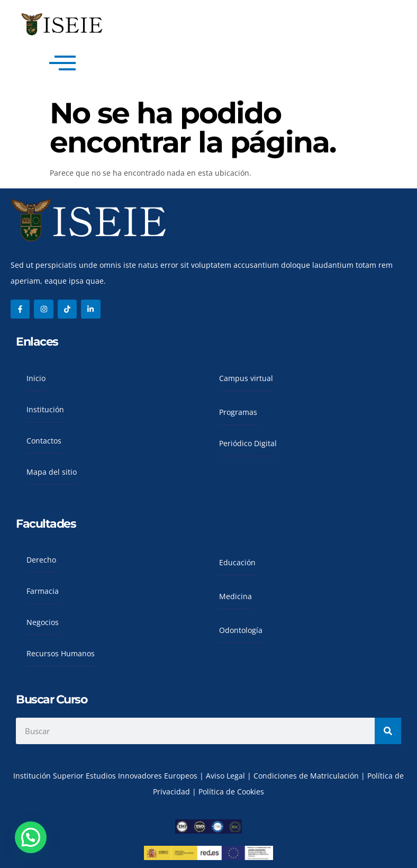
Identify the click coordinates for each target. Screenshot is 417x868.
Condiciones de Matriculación (306, 776)
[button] (31, 837)
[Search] (388, 731)
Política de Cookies (231, 792)
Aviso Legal (226, 776)
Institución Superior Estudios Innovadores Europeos (106, 776)
